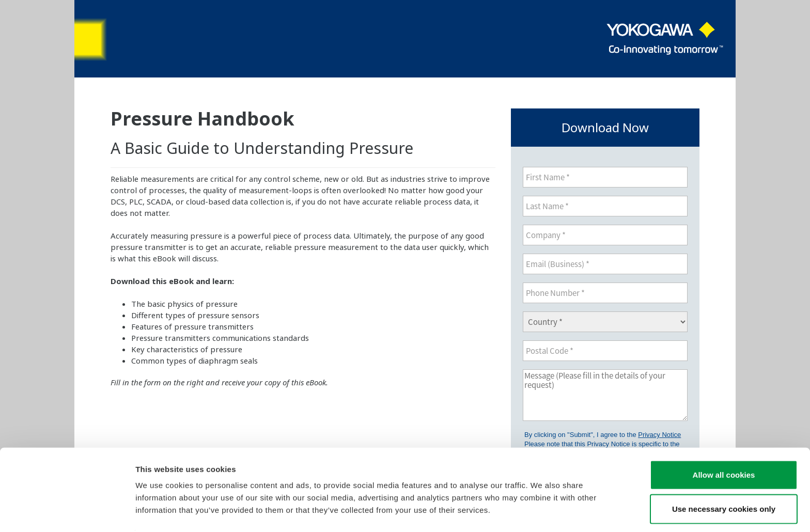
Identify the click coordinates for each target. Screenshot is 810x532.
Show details (542, 512)
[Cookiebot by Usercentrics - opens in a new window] (67, 512)
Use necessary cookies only (724, 477)
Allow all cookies (724, 443)
